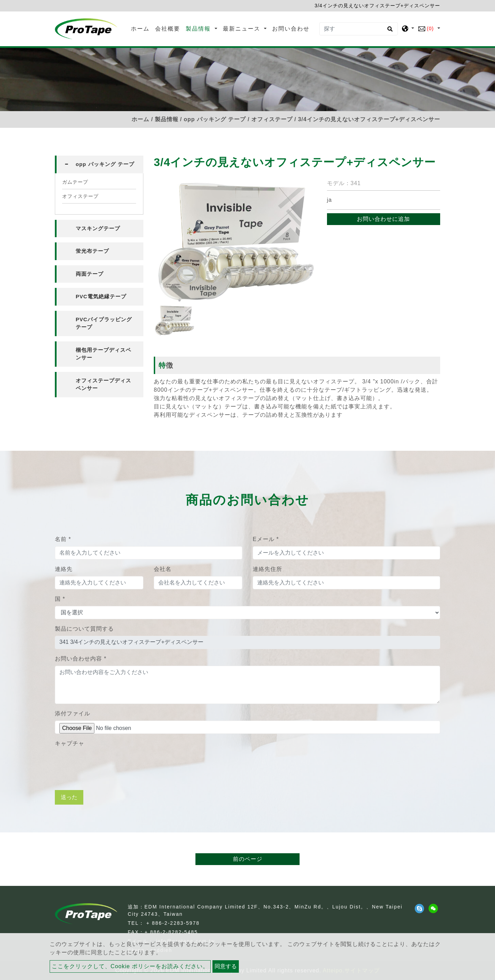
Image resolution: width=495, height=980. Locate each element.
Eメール (266, 539)
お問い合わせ (291, 29)
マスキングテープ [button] (98, 228)
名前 (63, 539)
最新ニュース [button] (243, 29)
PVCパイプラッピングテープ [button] (104, 323)
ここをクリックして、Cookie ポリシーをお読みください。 (130, 966)
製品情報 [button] (199, 29)
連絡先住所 (267, 569)
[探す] (359, 29)
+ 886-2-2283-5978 (173, 923)
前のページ (248, 859)
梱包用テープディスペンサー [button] (103, 354)
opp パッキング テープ (215, 119)
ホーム (142, 28)
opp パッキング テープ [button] (105, 164)
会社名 (163, 569)
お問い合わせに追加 (383, 219)
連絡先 (64, 569)
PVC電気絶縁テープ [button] (101, 296)
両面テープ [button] (90, 274)
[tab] (99, 164)
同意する (226, 966)
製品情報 (167, 119)
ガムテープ (75, 182)
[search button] (389, 31)
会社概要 (168, 29)
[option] (235, 242)
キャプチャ (70, 743)
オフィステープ (272, 119)
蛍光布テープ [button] (92, 251)
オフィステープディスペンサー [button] (103, 384)
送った (69, 797)
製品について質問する (84, 629)
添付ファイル (73, 713)
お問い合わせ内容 (81, 659)
